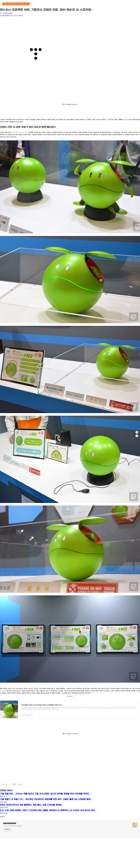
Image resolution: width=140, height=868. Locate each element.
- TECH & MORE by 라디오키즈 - (13, 826)
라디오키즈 (6, 16)
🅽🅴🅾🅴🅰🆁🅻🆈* (16, 4)
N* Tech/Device (6, 13)
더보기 (10, 791)
